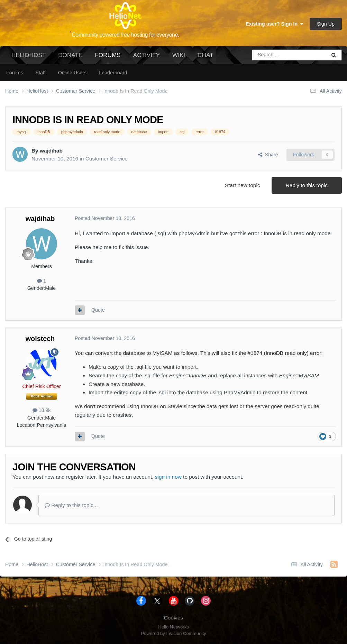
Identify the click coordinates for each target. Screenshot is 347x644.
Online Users (72, 73)
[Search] (272, 55)
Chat (205, 55)
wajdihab (51, 151)
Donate (70, 55)
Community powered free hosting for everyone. (125, 35)
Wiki (179, 55)
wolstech (40, 339)
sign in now (168, 477)
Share (268, 155)
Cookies (174, 618)
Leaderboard (113, 73)
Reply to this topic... (71, 505)
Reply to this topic (307, 185)
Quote (98, 310)
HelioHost (29, 55)
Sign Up (326, 24)
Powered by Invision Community (173, 633)
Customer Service (107, 159)
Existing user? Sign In (274, 24)
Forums (108, 58)
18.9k (42, 410)
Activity (147, 55)
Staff (40, 73)
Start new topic (243, 185)
